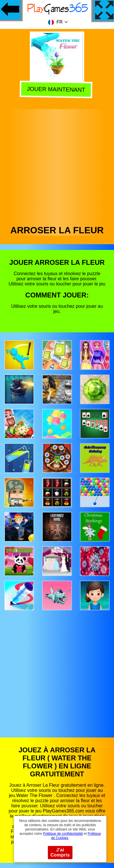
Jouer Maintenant (57, 89)
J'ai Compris (60, 852)
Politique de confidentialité (63, 834)
